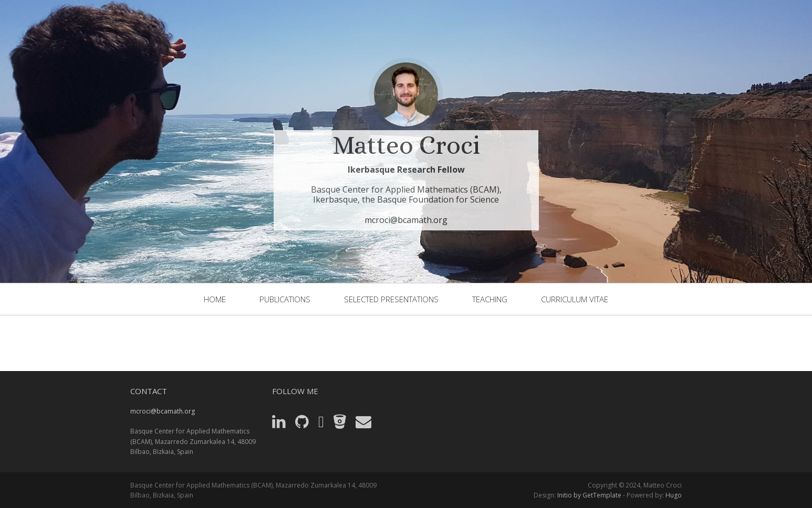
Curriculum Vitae (575, 299)
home (215, 299)
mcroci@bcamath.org (406, 220)
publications (285, 299)
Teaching (490, 299)
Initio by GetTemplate (589, 495)
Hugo (674, 495)
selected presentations (391, 299)
